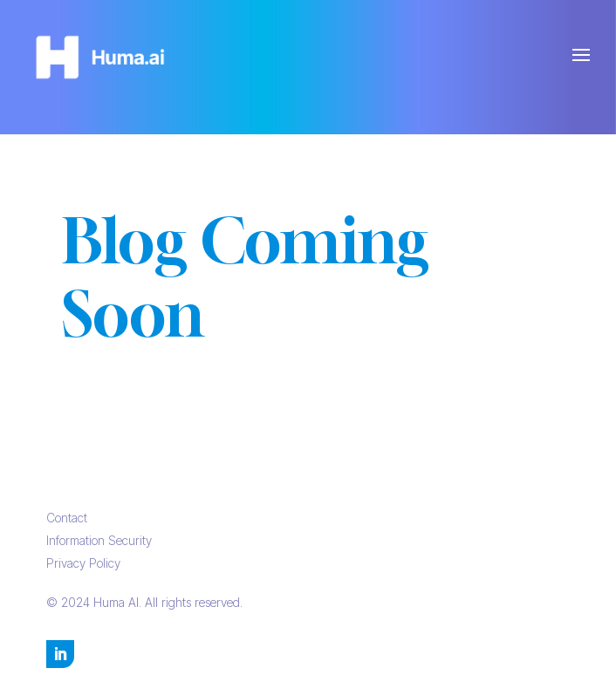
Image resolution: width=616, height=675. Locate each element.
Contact (67, 518)
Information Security (99, 540)
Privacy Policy (83, 563)
